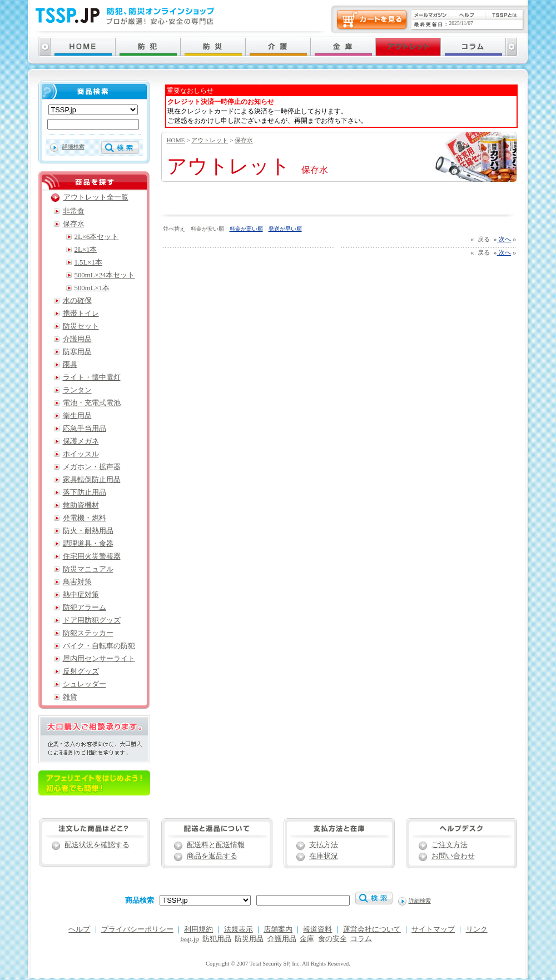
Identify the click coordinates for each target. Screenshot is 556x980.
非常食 (74, 211)
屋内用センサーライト (99, 659)
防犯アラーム (85, 608)
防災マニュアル (88, 569)
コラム (361, 939)
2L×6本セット (97, 237)
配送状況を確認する (97, 845)
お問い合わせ (453, 856)
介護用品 (77, 339)
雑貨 (70, 697)
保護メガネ (81, 441)
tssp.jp (190, 939)
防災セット (81, 326)
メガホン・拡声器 (92, 467)
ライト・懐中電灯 (92, 377)
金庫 (307, 939)
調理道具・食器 (88, 544)
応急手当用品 (85, 429)
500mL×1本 (92, 288)
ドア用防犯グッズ (92, 620)
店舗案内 (278, 929)
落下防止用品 (85, 493)
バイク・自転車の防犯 (99, 646)
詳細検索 (73, 146)
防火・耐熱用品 (88, 531)
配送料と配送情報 (216, 845)
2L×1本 (86, 250)
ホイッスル (81, 454)
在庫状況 (324, 856)
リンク (477, 929)
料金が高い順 (246, 229)
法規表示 (239, 929)
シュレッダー (85, 684)
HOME (176, 140)
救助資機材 (81, 505)
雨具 (70, 365)
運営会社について (372, 929)
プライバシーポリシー (137, 929)
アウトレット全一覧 (96, 197)
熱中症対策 (81, 595)
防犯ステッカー (88, 633)
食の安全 (332, 939)
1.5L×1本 (88, 262)
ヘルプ (79, 929)
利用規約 (198, 929)
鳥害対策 (77, 582)
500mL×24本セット (105, 275)
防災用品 (249, 939)
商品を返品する (212, 856)
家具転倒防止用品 (92, 480)
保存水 (244, 140)
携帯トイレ (81, 314)
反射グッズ (81, 671)
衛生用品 (77, 416)
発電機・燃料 (85, 518)
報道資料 (317, 929)
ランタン (77, 390)
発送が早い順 (285, 229)
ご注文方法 (450, 845)
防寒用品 (77, 352)
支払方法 (324, 845)
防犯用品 (217, 939)
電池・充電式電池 (92, 403)
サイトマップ (433, 929)
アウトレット (210, 140)
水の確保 (77, 301)
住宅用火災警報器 (92, 556)
